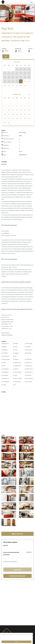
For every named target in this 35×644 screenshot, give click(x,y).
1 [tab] (2, 24)
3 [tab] (8, 24)
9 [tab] (25, 24)
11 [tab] (30, 24)
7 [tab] (19, 24)
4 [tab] (11, 24)
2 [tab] (5, 24)
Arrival (4, 49)
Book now (17, 570)
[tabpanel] (17, 13)
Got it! (16, 642)
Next (33, 13)
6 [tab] (16, 24)
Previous (2, 13)
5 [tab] (13, 24)
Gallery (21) (18, 534)
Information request (17, 576)
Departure (18, 49)
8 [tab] (22, 24)
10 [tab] (27, 24)
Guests (30, 49)
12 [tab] (33, 24)
